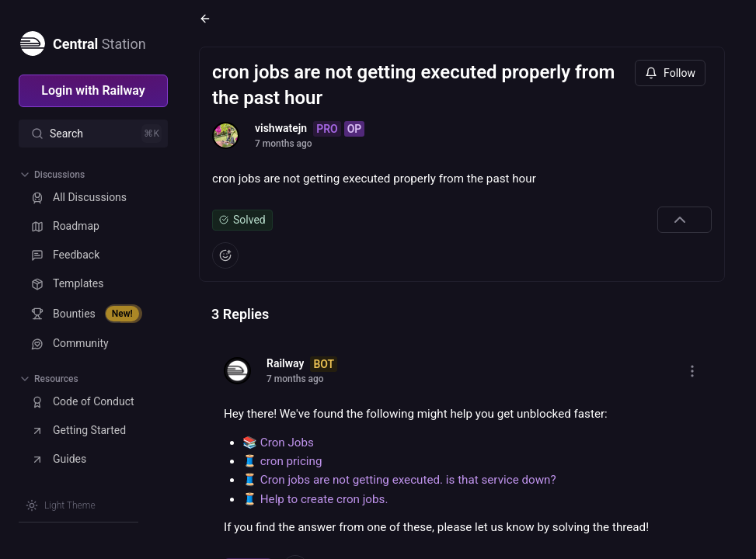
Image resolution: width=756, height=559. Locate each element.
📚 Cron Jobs (278, 443)
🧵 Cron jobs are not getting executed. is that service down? (399, 480)
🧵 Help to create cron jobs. (315, 499)
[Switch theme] (61, 505)
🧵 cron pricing (282, 461)
